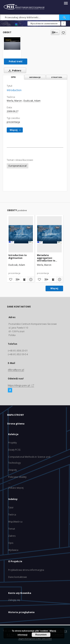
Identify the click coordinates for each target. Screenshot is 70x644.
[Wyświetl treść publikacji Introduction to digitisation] (24, 280)
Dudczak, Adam (32, 101)
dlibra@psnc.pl (16, 370)
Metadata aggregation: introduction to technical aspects (48, 258)
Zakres (12, 536)
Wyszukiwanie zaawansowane (44, 23)
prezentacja (13, 122)
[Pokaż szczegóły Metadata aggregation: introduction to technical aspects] (59, 280)
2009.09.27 (13, 111)
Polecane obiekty (17, 477)
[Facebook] (10, 390)
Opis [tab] (13, 77)
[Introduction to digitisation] (21, 234)
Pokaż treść (16, 61)
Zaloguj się (14, 600)
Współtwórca (15, 522)
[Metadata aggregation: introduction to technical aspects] (49, 234)
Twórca (12, 515)
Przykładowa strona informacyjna (26, 570)
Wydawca (13, 550)
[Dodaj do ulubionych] (63, 32)
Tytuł (11, 508)
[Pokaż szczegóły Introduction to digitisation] (30, 280)
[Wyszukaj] (65, 17)
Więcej (54, 288)
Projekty (13, 443)
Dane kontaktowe (18, 577)
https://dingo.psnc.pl (21, 385)
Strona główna (16, 424)
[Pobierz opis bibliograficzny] (17, 280)
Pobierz (14, 70)
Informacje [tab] (35, 77)
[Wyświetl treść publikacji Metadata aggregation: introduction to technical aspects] (53, 280)
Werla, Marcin (14, 101)
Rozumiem (41, 635)
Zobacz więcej (16, 488)
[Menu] (66, 3)
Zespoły (13, 470)
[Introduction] (12, 43)
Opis (11, 543)
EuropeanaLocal (18, 166)
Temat (12, 529)
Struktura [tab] (57, 77)
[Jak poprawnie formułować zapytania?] (63, 23)
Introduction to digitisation (18, 257)
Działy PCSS (14, 450)
